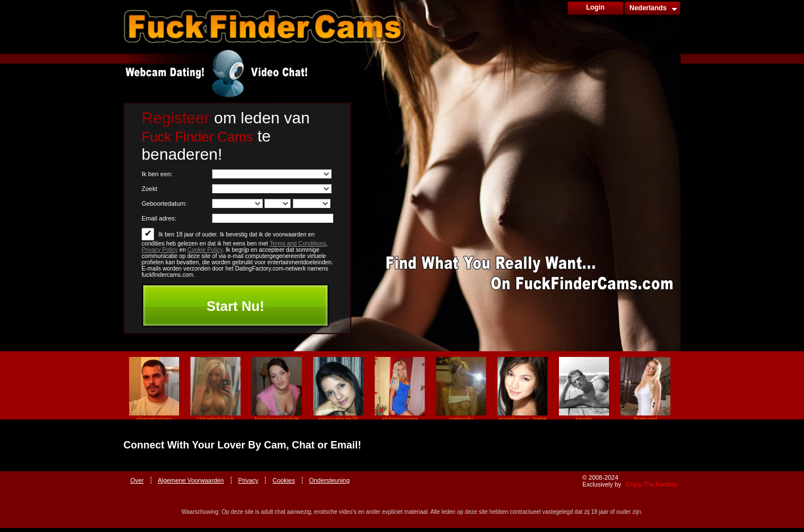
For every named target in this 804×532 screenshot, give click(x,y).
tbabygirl (645, 419)
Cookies (283, 480)
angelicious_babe (523, 419)
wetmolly (461, 419)
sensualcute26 (338, 419)
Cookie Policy (205, 250)
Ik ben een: (157, 174)
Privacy (248, 480)
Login (596, 7)
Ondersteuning (330, 480)
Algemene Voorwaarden (191, 480)
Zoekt (150, 189)
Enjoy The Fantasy (652, 484)
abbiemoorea (399, 419)
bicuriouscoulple (277, 419)
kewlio (584, 419)
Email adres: (159, 218)
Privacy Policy (160, 250)
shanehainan (154, 419)
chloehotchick (215, 419)
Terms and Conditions (298, 244)
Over (137, 480)
